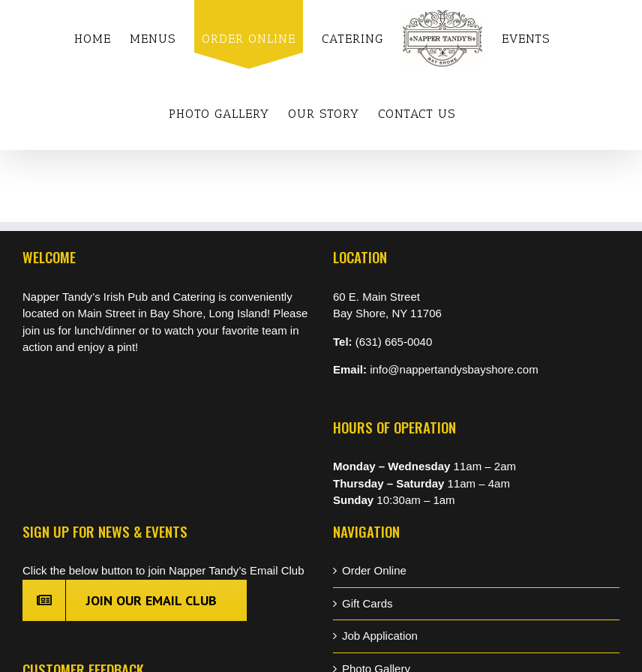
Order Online (374, 570)
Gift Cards (367, 603)
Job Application (380, 636)
